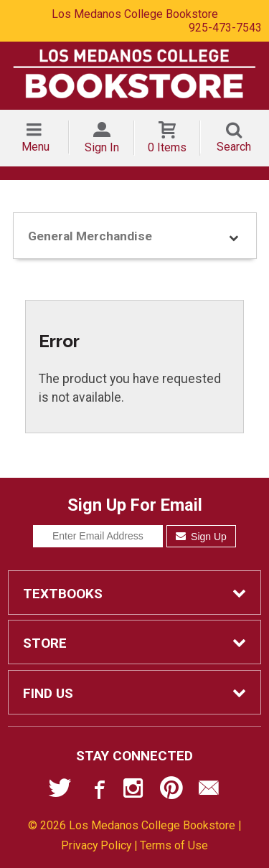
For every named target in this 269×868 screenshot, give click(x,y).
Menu (36, 147)
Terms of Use (174, 845)
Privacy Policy (96, 845)
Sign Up (201, 537)
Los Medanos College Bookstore (135, 14)
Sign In (102, 147)
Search (234, 147)
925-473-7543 (225, 28)
